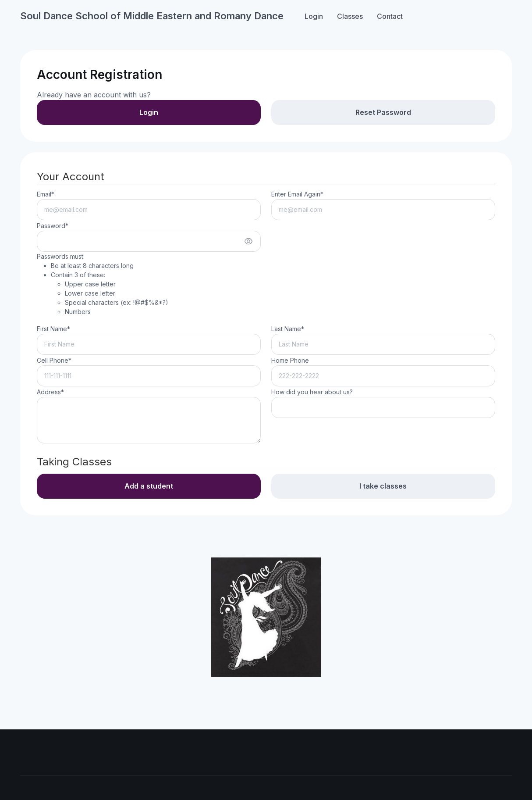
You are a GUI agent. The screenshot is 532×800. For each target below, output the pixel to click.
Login (314, 16)
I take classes (383, 486)
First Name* (53, 329)
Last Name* (288, 329)
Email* (46, 194)
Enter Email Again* (297, 194)
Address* (50, 392)
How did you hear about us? (312, 392)
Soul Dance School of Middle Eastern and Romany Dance (152, 16)
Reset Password (383, 112)
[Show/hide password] (248, 241)
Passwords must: (103, 284)
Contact (390, 16)
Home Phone (290, 360)
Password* (53, 226)
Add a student (149, 486)
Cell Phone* (54, 360)
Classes (350, 16)
